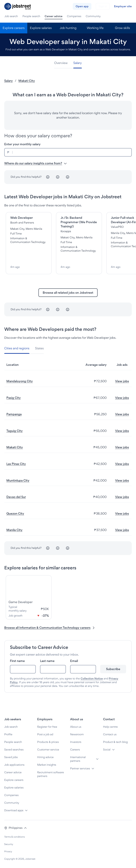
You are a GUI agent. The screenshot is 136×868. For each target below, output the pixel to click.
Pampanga (14, 414)
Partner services (80, 768)
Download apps (14, 810)
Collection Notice (92, 678)
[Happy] (68, 177)
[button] (16, 828)
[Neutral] (58, 177)
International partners (78, 759)
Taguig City (15, 431)
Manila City (14, 530)
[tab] (62, 63)
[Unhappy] (48, 177)
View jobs (122, 381)
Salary (8, 81)
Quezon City (15, 513)
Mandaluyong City (20, 381)
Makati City (27, 81)
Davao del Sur (16, 497)
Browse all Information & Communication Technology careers (50, 628)
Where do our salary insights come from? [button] (36, 163)
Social (107, 750)
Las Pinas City (16, 464)
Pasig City (14, 398)
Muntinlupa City (18, 480)
